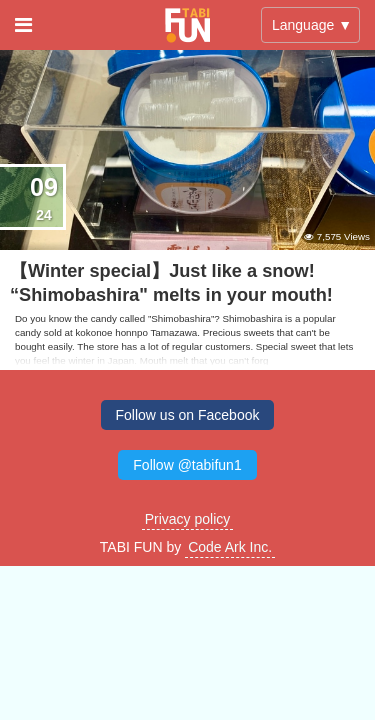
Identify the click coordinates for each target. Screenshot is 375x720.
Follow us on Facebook (188, 415)
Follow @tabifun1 (187, 465)
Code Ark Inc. (230, 547)
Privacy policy (188, 519)
